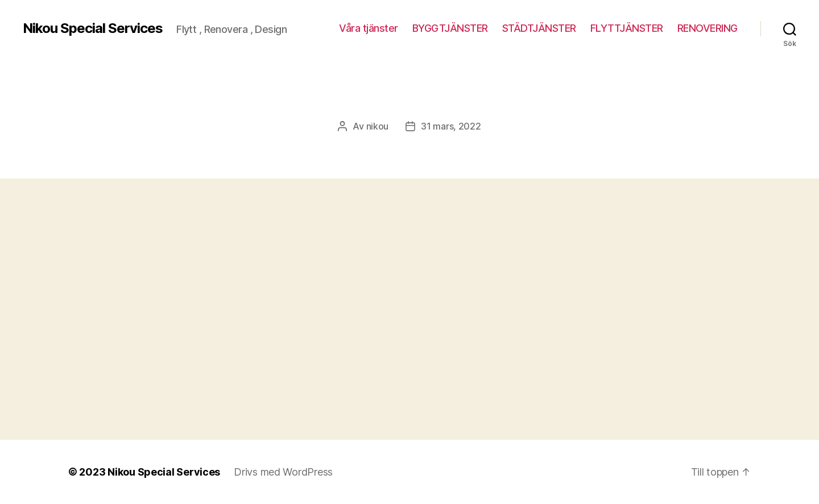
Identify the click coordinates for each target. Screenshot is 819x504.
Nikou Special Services (93, 28)
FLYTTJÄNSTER (627, 28)
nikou (378, 126)
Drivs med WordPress (283, 472)
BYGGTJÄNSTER (450, 28)
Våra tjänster (369, 28)
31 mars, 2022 (451, 126)
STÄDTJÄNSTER (539, 28)
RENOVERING (708, 28)
